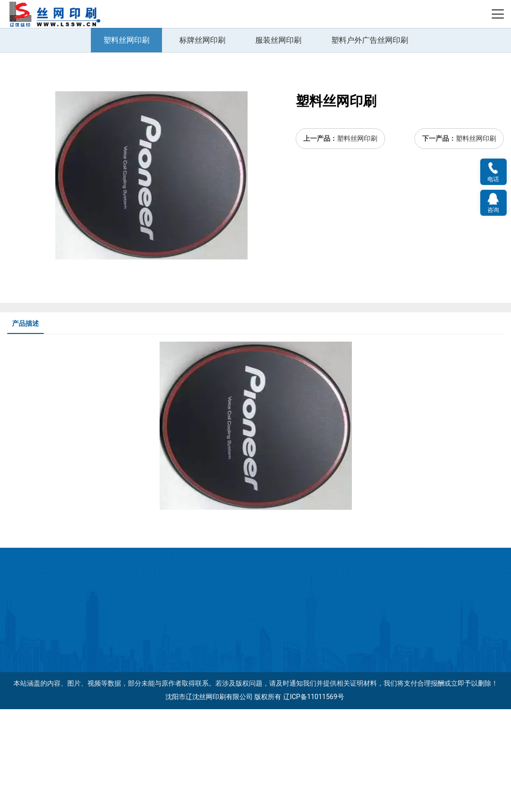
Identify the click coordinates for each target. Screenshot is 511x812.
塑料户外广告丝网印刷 (370, 143)
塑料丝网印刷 (126, 143)
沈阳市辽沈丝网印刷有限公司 (209, 800)
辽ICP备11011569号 (314, 800)
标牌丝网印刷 (202, 143)
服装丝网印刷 (278, 143)
